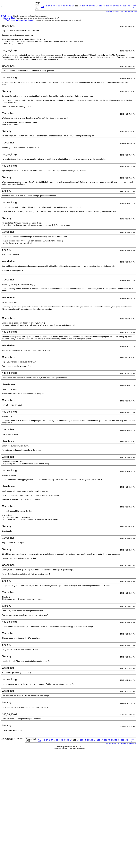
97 (62, 6)
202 (114, 6)
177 (111, 6)
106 (90, 6)
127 (104, 6)
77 (54, 6)
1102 (128, 6)
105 (87, 6)
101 (73, 6)
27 (49, 6)
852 (124, 6)
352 (118, 6)
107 (94, 6)
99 (67, 6)
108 (97, 6)
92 (56, 6)
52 (51, 6)
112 (100, 6)
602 (121, 6)
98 (64, 6)
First (42, 6)
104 (83, 6)
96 (59, 6)
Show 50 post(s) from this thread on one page (121, 11)
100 (70, 6)
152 (107, 6)
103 (80, 6)
